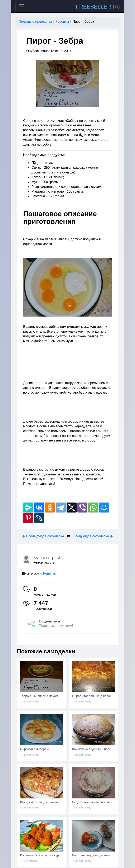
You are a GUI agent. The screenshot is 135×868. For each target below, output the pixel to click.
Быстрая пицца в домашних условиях (100, 855)
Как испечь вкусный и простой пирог (98, 749)
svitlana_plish (48, 558)
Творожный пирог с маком (39, 696)
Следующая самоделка (93, 536)
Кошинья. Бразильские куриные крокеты (50, 855)
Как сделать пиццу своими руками (45, 802)
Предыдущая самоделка (43, 536)
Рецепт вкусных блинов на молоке (97, 802)
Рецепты (50, 573)
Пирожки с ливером (35, 749)
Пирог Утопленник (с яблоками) (95, 696)
